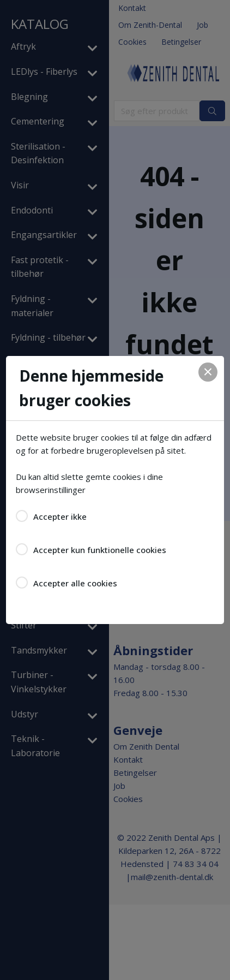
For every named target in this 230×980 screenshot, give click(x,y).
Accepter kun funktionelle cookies (100, 550)
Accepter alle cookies (75, 583)
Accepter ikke (60, 516)
